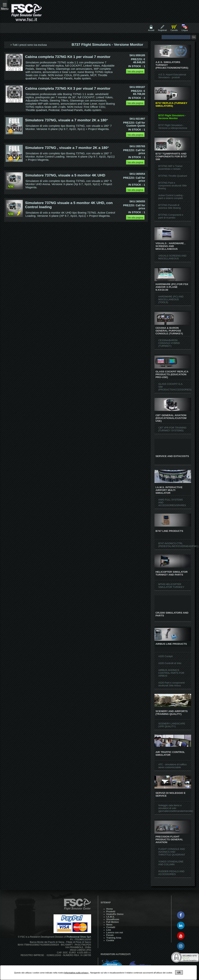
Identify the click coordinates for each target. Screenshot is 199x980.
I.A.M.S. (111, 917)
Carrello (174, 30)
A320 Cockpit (165, 656)
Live (109, 930)
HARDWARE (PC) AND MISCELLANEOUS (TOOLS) (171, 299)
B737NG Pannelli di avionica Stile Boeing (169, 206)
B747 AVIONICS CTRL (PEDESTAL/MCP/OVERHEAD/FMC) (178, 545)
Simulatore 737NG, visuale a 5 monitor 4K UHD (65, 175)
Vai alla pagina (135, 71)
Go (194, 37)
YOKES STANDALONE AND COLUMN (171, 863)
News (109, 925)
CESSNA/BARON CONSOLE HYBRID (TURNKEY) (169, 343)
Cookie (110, 940)
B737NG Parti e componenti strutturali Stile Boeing (172, 186)
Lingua (185, 30)
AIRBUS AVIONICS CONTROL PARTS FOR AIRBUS (171, 673)
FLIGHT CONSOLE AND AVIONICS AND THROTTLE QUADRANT (172, 852)
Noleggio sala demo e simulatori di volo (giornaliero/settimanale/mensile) (176, 808)
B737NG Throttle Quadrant (173, 176)
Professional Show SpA (79, 937)
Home (110, 909)
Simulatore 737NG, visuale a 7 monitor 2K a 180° (67, 120)
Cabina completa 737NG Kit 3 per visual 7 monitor (68, 88)
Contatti (111, 927)
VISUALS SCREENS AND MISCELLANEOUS (172, 257)
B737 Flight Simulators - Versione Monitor (172, 117)
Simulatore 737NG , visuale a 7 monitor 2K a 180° (67, 148)
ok (179, 972)
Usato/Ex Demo (115, 914)
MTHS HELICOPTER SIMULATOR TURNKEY (171, 586)
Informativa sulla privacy (77, 973)
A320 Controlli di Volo (170, 663)
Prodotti (111, 912)
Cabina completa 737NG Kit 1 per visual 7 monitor (68, 57)
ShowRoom (113, 919)
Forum (110, 935)
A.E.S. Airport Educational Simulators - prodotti (172, 76)
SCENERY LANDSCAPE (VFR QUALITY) (172, 725)
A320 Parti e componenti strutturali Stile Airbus (171, 684)
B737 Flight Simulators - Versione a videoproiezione (173, 127)
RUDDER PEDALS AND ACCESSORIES (171, 873)
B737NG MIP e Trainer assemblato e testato (170, 167)
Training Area (114, 938)
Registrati (162, 30)
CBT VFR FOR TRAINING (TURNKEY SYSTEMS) (172, 429)
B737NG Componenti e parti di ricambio (171, 216)
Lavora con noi (115, 933)
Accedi (151, 30)
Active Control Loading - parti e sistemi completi (171, 197)
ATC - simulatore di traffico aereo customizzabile (172, 766)
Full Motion (113, 922)
